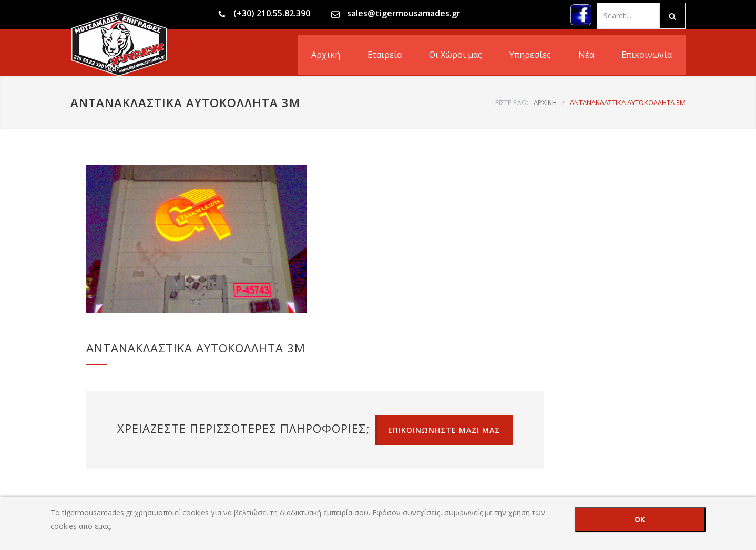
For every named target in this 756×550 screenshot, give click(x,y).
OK (640, 519)
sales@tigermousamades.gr (404, 13)
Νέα (586, 55)
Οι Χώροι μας (456, 55)
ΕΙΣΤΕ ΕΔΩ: (512, 102)
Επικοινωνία (647, 55)
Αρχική (326, 55)
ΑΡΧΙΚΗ (545, 102)
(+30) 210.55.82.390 (272, 13)
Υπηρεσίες (530, 55)
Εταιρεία (385, 55)
